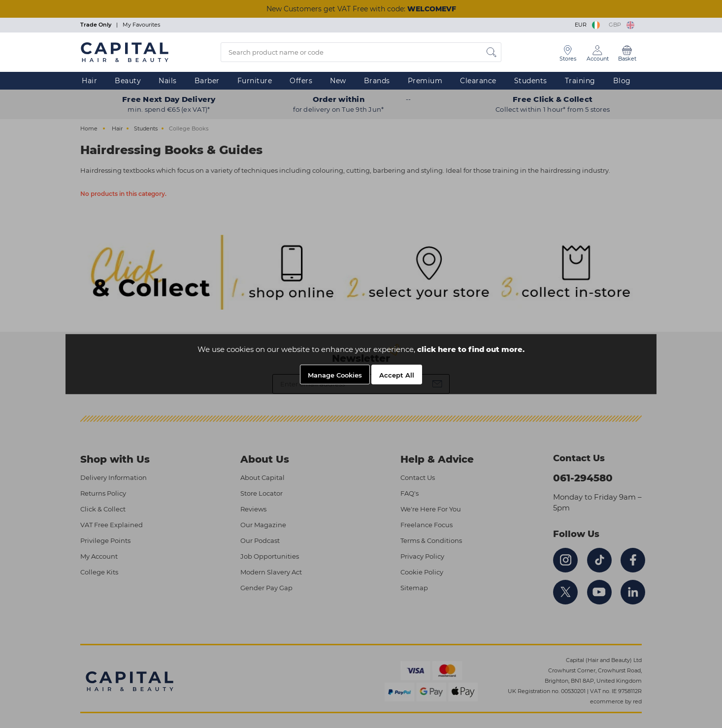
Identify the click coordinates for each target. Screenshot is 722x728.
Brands (377, 81)
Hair (89, 81)
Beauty (128, 81)
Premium (425, 81)
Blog (622, 81)
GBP (622, 25)
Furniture (255, 81)
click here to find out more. (471, 349)
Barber (207, 81)
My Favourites (141, 25)
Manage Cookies (335, 375)
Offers (301, 81)
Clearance (478, 81)
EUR (588, 25)
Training (580, 81)
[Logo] (125, 52)
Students (531, 81)
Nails (168, 81)
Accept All (397, 375)
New (338, 81)
